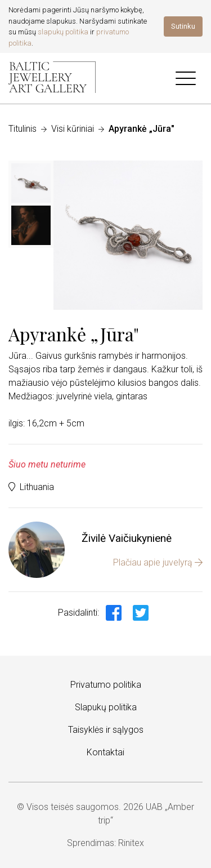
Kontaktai (105, 752)
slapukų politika (63, 32)
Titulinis (23, 129)
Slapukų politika (106, 707)
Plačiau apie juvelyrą (158, 562)
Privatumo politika (106, 685)
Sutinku (183, 26)
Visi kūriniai (73, 129)
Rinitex (131, 843)
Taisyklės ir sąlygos (106, 730)
